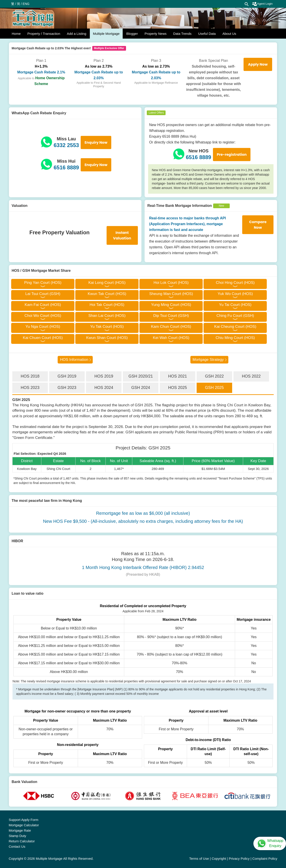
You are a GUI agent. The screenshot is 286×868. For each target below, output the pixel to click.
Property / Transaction (44, 34)
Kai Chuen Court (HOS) (43, 338)
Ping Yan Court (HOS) (43, 283)
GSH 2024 (141, 388)
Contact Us (17, 846)
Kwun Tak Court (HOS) (107, 294)
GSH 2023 (67, 388)
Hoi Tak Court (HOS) (107, 305)
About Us (229, 34)
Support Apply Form (24, 820)
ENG (26, 4)
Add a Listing (77, 34)
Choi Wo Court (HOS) (43, 316)
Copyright (219, 859)
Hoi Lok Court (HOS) (171, 283)
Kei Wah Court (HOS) (171, 338)
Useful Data (207, 34)
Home (16, 34)
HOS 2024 (104, 388)
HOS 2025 (177, 388)
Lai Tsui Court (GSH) (43, 294)
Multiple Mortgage (106, 34)
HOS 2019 (104, 376)
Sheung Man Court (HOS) (171, 294)
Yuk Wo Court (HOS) (235, 294)
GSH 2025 (214, 388)
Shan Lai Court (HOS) (107, 316)
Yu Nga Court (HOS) (43, 327)
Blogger (132, 34)
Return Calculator (22, 841)
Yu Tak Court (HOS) (107, 327)
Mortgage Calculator (24, 825)
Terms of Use (199, 859)
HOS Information (74, 360)
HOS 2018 (30, 376)
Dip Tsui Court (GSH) (171, 316)
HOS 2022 (251, 376)
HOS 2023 (30, 388)
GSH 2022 (214, 376)
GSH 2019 (67, 376)
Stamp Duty (17, 836)
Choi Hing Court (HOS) (235, 283)
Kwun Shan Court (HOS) (107, 338)
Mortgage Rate (20, 830)
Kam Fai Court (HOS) (43, 305)
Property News (156, 34)
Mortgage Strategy (208, 360)
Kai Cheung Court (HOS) (235, 327)
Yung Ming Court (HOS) (171, 305)
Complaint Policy (265, 859)
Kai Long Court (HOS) (107, 283)
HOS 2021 (177, 376)
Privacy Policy (239, 859)
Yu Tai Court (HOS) (235, 305)
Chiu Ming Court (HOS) (235, 338)
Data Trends (182, 34)
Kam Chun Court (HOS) (171, 327)
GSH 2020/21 (141, 376)
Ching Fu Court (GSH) (235, 316)
